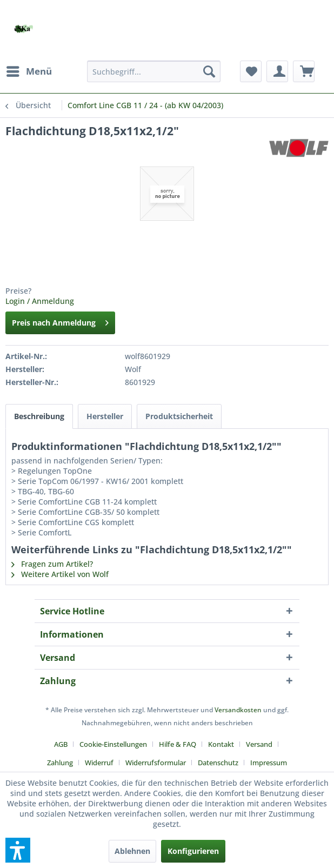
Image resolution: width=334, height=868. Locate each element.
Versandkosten (238, 710)
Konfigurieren (193, 851)
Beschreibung (39, 416)
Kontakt (221, 744)
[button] (18, 850)
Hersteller (105, 416)
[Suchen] (209, 71)
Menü (29, 70)
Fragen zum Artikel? (52, 564)
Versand (259, 744)
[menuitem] (29, 71)
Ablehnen (132, 851)
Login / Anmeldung (40, 301)
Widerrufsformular (156, 763)
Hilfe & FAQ (178, 744)
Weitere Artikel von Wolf (60, 574)
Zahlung (60, 763)
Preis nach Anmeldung (60, 321)
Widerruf (99, 763)
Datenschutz (218, 763)
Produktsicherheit (179, 416)
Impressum (269, 763)
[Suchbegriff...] (154, 71)
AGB (61, 744)
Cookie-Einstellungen (113, 744)
